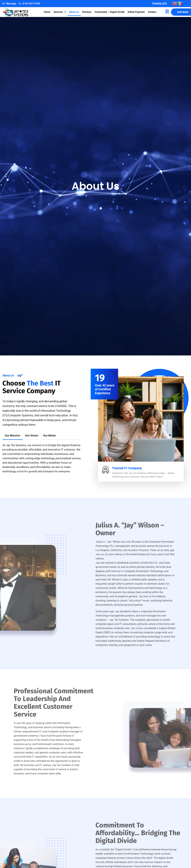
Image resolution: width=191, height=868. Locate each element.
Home (47, 12)
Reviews (87, 12)
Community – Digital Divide (110, 12)
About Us (74, 12)
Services (60, 12)
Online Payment (136, 12)
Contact (152, 12)
